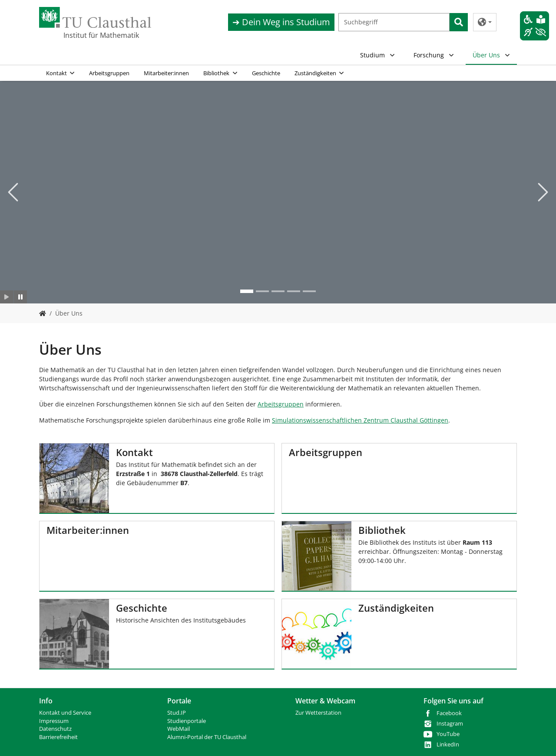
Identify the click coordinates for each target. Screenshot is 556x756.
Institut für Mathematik (101, 35)
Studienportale (187, 721)
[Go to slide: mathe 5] (309, 291)
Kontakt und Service (65, 713)
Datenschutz (55, 729)
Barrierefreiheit (58, 737)
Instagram (450, 724)
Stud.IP (177, 713)
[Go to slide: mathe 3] (278, 291)
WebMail (179, 729)
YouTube (448, 734)
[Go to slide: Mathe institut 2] (247, 291)
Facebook (449, 713)
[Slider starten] (7, 297)
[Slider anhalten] (21, 297)
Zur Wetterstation (318, 713)
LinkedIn (448, 744)
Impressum (54, 721)
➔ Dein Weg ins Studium (281, 22)
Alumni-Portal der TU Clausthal (207, 737)
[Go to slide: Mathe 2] (262, 291)
